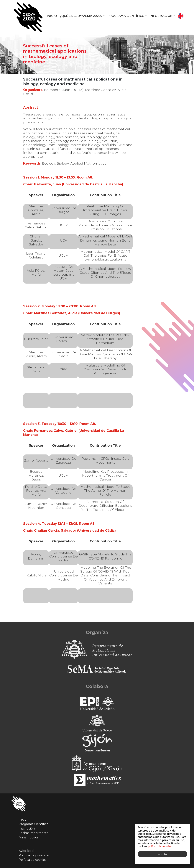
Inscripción (27, 828)
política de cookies (160, 846)
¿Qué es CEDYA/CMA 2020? (81, 16)
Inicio (52, 16)
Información (161, 16)
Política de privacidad (35, 855)
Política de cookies (32, 860)
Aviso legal (27, 851)
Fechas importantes (33, 833)
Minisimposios (29, 837)
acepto (163, 854)
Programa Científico (126, 16)
